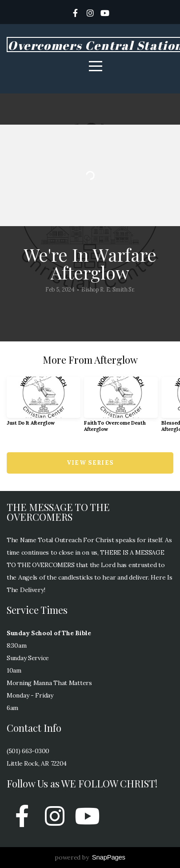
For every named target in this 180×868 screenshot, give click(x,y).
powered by (90, 857)
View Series (90, 463)
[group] (44, 405)
